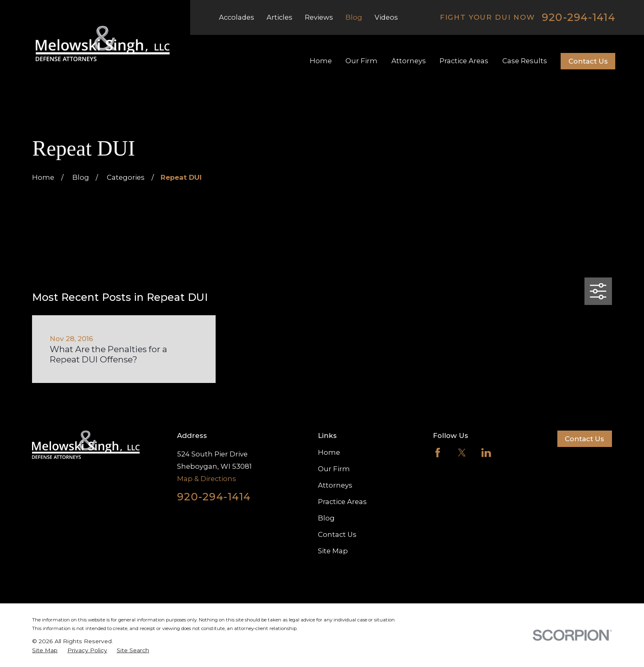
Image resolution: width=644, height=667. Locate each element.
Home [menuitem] (321, 61)
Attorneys (335, 485)
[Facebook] (438, 453)
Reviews (319, 17)
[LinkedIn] (486, 453)
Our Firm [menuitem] (361, 61)
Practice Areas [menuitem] (464, 61)
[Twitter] (462, 453)
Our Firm (334, 469)
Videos (386, 17)
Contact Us (588, 61)
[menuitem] (45, 650)
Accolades (237, 17)
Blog (354, 17)
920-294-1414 (578, 17)
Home (329, 452)
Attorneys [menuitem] (409, 61)
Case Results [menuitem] (525, 61)
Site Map (333, 551)
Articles (279, 17)
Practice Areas (342, 502)
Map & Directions (207, 479)
